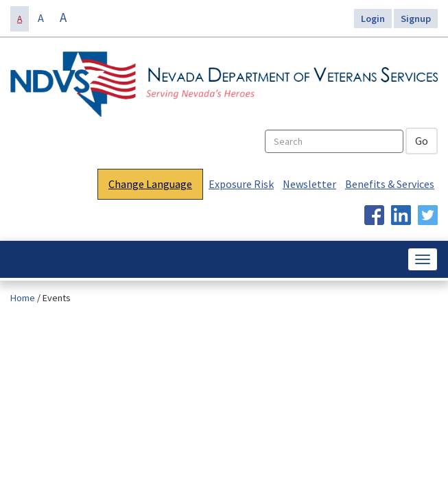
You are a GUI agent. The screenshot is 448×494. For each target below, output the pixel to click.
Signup (416, 19)
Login (373, 19)
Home (23, 298)
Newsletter (309, 184)
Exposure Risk (241, 184)
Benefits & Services (390, 184)
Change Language (150, 184)
